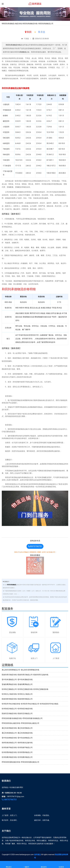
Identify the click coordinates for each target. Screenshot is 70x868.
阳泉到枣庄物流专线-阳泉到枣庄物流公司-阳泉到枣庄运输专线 (25, 675)
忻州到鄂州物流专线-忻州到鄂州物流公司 (17, 752)
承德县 (43, 313)
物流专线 (18, 24)
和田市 (22, 308)
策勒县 (49, 308)
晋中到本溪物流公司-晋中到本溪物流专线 (17, 680)
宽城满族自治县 (28, 317)
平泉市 (54, 317)
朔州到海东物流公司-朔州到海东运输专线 (17, 743)
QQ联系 (61, 865)
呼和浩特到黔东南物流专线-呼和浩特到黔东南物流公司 (22, 718)
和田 (17, 308)
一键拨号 (26, 865)
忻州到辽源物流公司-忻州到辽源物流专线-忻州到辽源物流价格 (25, 689)
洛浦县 (43, 308)
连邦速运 (37, 855)
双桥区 (22, 313)
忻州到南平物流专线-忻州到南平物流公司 (17, 747)
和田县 (27, 308)
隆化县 (59, 313)
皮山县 (38, 308)
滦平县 (54, 313)
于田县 (54, 308)
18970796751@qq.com (15, 796)
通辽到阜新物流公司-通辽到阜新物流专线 (17, 733)
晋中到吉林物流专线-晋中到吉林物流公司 (17, 738)
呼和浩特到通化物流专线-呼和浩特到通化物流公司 (20, 762)
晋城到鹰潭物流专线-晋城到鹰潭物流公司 (17, 684)
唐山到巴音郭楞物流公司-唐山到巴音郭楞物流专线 (20, 670)
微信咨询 (44, 865)
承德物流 (23, 52)
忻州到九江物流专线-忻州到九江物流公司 (17, 694)
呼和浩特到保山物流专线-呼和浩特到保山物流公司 (20, 723)
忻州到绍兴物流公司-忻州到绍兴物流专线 (17, 709)
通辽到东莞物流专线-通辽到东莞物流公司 (17, 728)
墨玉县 (32, 308)
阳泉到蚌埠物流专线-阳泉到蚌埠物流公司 (17, 699)
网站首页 (9, 865)
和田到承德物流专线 (13, 45)
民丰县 (59, 308)
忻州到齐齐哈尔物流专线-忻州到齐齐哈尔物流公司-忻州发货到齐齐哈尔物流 (30, 704)
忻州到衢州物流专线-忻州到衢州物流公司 (17, 757)
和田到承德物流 (9, 24)
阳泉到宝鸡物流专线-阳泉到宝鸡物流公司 (17, 713)
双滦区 (27, 313)
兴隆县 (48, 313)
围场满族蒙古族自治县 (43, 317)
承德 (17, 313)
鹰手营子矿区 (35, 313)
